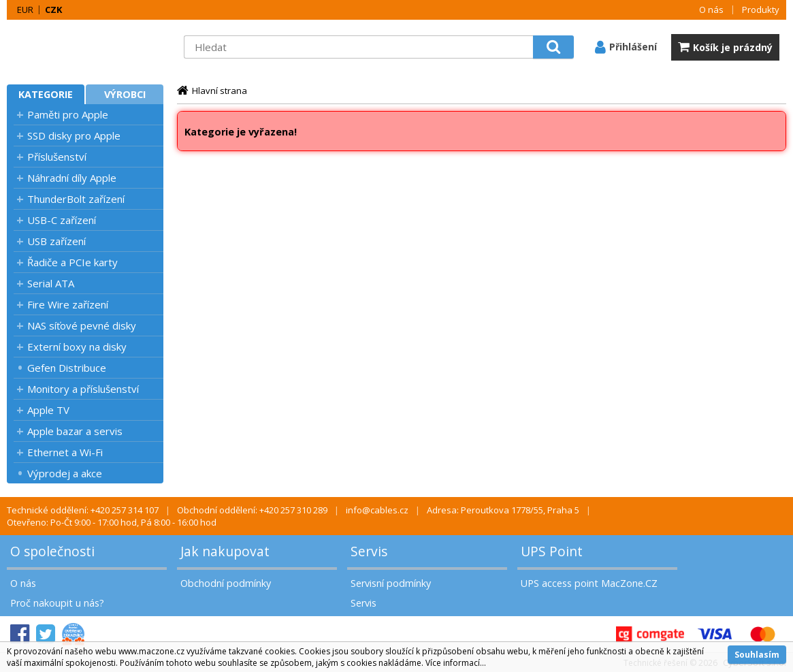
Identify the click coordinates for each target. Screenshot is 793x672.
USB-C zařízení (62, 220)
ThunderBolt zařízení (76, 199)
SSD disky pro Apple (74, 135)
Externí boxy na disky (77, 347)
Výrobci (125, 94)
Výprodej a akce (65, 473)
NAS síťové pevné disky (82, 325)
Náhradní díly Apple (72, 178)
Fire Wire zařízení (68, 304)
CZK (53, 10)
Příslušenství (57, 157)
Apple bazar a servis (75, 431)
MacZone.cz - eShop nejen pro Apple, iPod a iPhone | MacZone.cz (92, 47)
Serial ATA (51, 283)
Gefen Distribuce (67, 368)
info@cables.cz (377, 510)
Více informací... (456, 663)
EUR (25, 10)
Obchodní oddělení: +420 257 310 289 (252, 510)
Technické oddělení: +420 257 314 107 (83, 510)
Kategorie (46, 94)
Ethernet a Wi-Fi (65, 452)
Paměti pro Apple (68, 114)
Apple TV (48, 410)
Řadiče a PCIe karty (72, 262)
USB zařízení (56, 241)
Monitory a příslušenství (83, 389)
